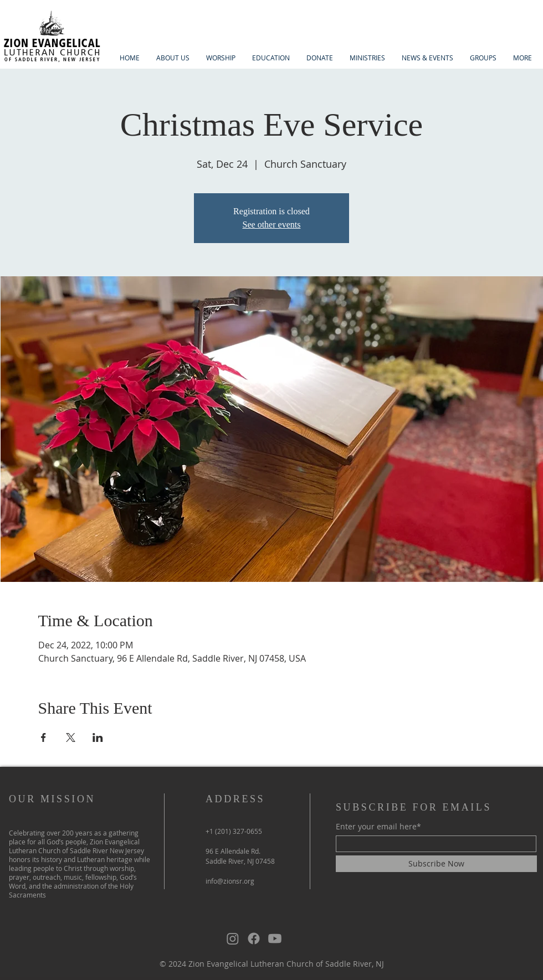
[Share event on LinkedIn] (98, 737)
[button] (173, 58)
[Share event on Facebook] (43, 737)
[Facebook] (254, 938)
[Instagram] (233, 938)
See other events (272, 225)
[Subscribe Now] (436, 864)
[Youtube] (275, 938)
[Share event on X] (71, 737)
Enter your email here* (378, 827)
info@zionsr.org (230, 881)
